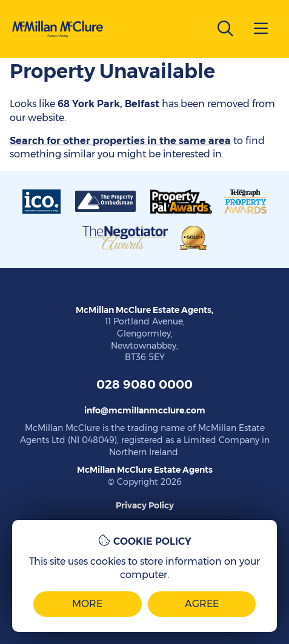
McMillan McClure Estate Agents (145, 470)
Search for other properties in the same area (120, 141)
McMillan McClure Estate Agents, (144, 310)
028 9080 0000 (144, 384)
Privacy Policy (145, 505)
